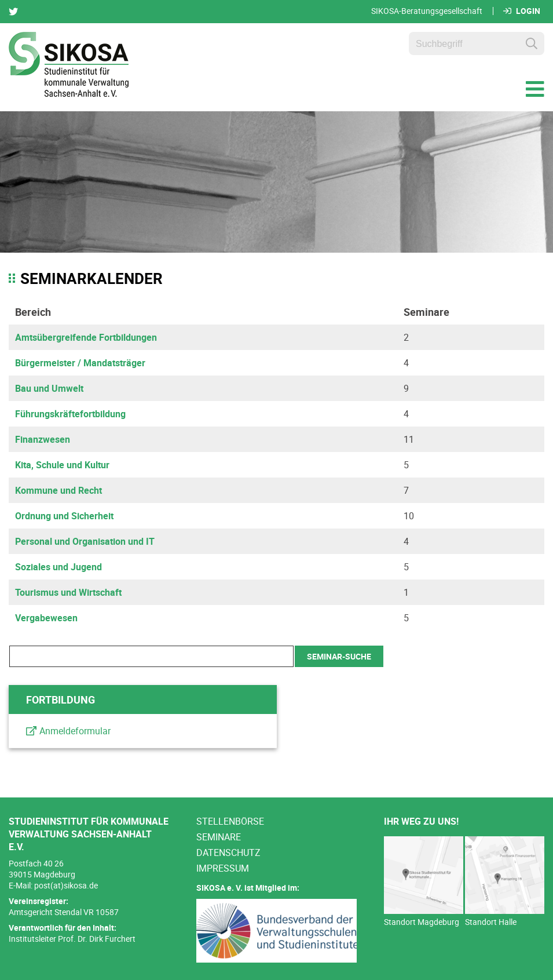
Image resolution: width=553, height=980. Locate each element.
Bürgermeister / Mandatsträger (80, 363)
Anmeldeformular (75, 731)
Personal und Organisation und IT (85, 541)
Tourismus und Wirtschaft (68, 592)
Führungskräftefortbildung (70, 414)
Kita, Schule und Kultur (62, 465)
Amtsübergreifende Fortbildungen (86, 337)
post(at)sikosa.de (66, 885)
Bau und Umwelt (49, 388)
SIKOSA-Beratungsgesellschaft (427, 11)
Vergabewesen (46, 618)
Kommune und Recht (58, 490)
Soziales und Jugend (58, 567)
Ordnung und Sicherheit (64, 516)
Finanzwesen (43, 439)
